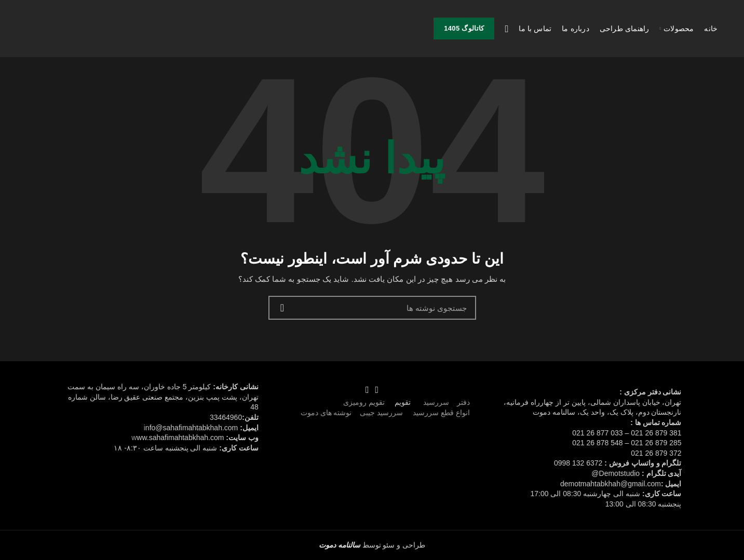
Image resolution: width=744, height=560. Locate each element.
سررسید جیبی (381, 413)
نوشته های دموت (326, 413)
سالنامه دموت (340, 545)
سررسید (435, 402)
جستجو (282, 308)
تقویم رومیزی (364, 402)
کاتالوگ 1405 (464, 28)
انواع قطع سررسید (441, 413)
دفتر (463, 402)
